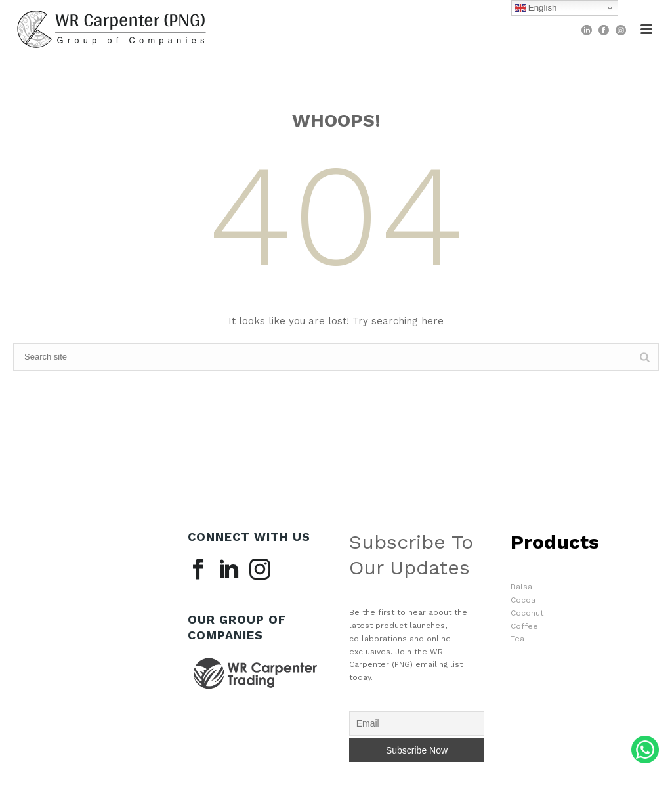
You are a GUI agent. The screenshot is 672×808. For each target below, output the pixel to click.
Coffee (524, 626)
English (536, 8)
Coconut (527, 613)
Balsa (521, 587)
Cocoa (523, 600)
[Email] (417, 723)
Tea (517, 639)
